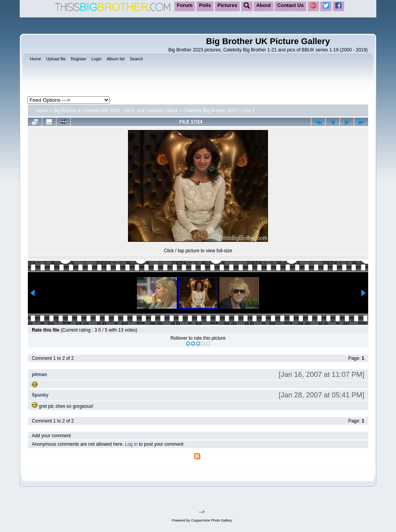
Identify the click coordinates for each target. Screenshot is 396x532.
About (264, 5)
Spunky (40, 395)
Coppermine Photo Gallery (212, 520)
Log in (131, 444)
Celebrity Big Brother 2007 (211, 111)
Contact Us (291, 5)
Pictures (227, 5)
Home (42, 111)
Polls (205, 5)
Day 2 (249, 111)
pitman (39, 375)
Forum (184, 5)
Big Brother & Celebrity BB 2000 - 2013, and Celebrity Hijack (116, 111)
